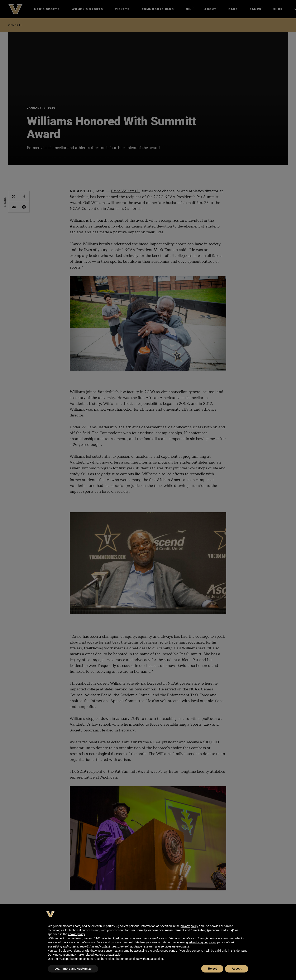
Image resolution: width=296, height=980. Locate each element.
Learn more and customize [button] (73, 969)
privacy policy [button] (189, 926)
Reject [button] (212, 969)
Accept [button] (237, 969)
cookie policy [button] (76, 934)
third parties (121, 938)
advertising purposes (202, 942)
